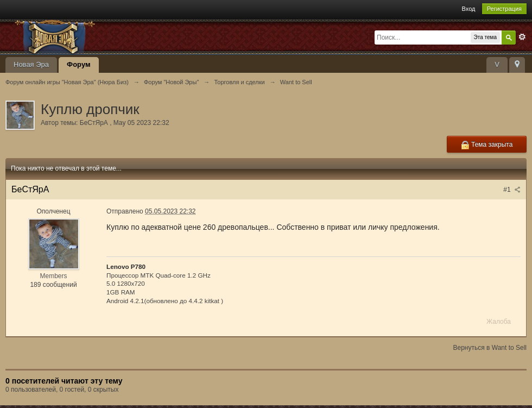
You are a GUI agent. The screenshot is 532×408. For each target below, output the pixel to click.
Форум (78, 64)
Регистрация (504, 9)
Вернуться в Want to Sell (490, 348)
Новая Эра (31, 64)
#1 (512, 190)
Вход (469, 9)
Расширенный (522, 37)
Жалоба (499, 322)
